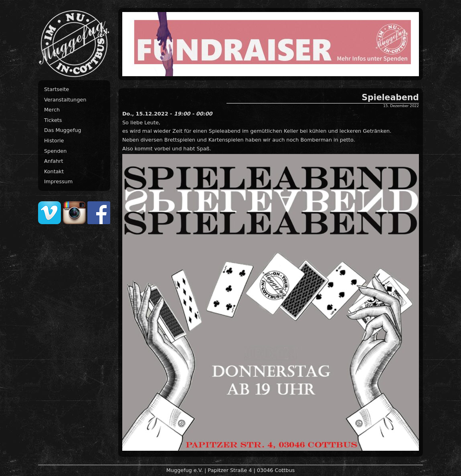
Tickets (53, 120)
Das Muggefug (63, 130)
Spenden (55, 151)
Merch (52, 110)
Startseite (57, 89)
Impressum (58, 181)
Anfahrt (54, 161)
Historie (54, 141)
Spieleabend (390, 97)
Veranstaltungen (65, 100)
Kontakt (54, 171)
